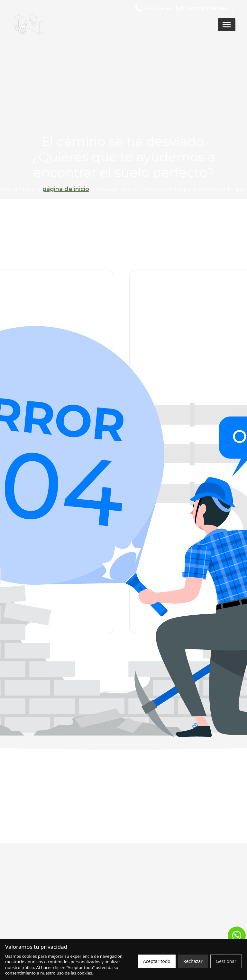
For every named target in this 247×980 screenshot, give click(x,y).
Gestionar (226, 961)
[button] (237, 936)
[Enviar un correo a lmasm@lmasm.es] (202, 9)
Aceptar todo (157, 961)
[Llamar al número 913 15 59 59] (153, 9)
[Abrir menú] (227, 25)
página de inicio (66, 189)
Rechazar (193, 961)
